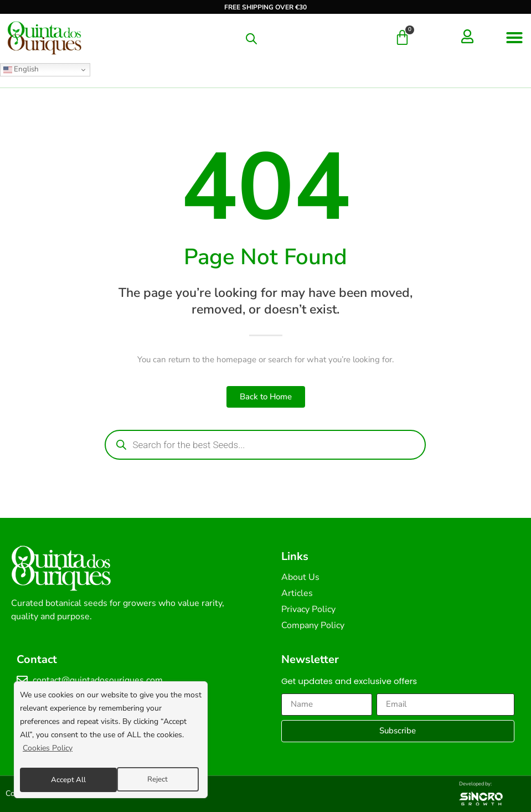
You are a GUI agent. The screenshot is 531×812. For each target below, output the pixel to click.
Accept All (153, 780)
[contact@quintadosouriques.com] (22, 680)
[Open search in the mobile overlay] (251, 39)
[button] (514, 38)
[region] (111, 742)
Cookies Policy (48, 752)
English (21, 69)
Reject (60, 780)
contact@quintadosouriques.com (98, 680)
